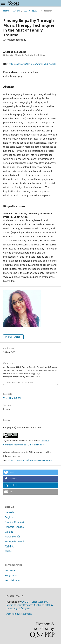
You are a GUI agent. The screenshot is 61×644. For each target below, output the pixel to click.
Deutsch (9, 512)
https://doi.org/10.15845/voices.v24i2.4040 (32, 64)
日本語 (8, 551)
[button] (30, 472)
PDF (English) (15, 337)
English (9, 517)
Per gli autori (11, 575)
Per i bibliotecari (13, 580)
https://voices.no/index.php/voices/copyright (30, 460)
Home (6, 11)
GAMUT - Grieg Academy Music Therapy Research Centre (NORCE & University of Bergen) (30, 605)
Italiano (9, 532)
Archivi (17, 11)
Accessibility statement (19, 614)
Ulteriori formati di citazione (19, 382)
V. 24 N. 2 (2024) (32, 11)
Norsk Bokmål (12, 537)
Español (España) (14, 522)
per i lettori (10, 571)
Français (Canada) (15, 527)
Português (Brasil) (15, 541)
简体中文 (9, 546)
